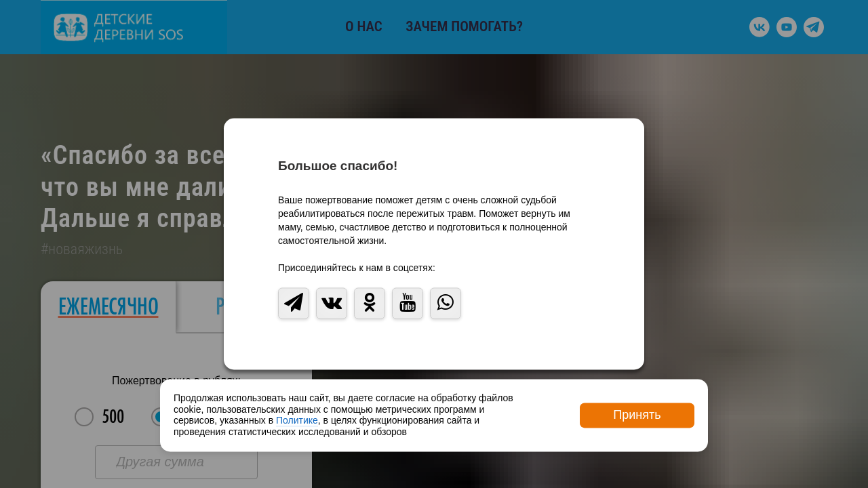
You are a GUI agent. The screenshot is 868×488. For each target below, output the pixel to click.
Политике (297, 421)
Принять (637, 415)
